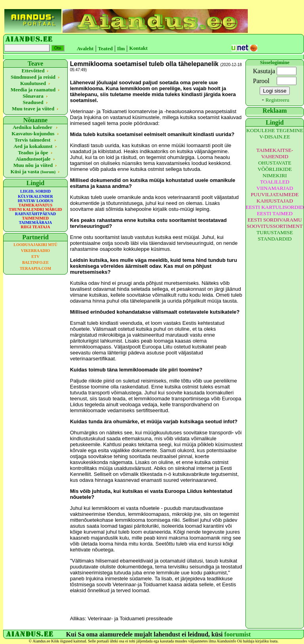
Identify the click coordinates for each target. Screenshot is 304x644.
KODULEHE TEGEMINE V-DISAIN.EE (275, 134)
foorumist (238, 634)
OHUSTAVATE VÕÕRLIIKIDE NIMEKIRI (275, 169)
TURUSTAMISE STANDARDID (275, 236)
